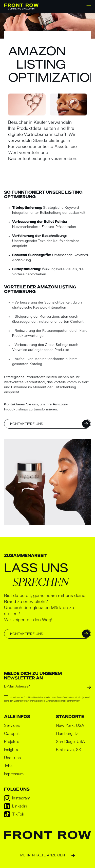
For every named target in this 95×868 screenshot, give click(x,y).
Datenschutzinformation (57, 701)
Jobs (8, 766)
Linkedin (16, 806)
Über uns (12, 758)
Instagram (17, 798)
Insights (11, 750)
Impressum (14, 774)
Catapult (12, 734)
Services (12, 726)
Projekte (12, 742)
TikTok (14, 814)
